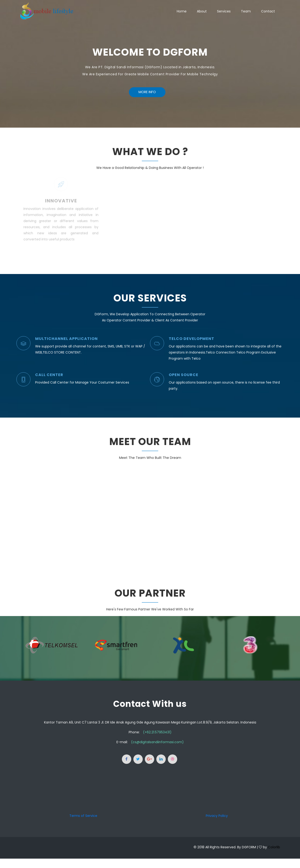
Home (182, 11)
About (202, 11)
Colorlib (274, 847)
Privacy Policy (217, 816)
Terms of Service (83, 816)
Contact (268, 11)
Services (224, 11)
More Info (147, 92)
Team (246, 11)
